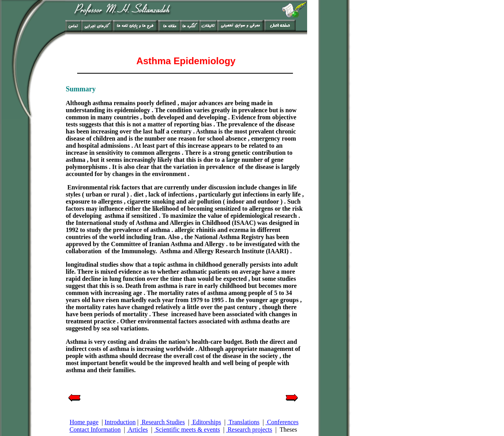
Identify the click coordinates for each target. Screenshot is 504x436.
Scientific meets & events (187, 430)
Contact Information (95, 430)
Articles (137, 430)
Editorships (206, 422)
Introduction (120, 422)
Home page (84, 422)
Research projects (249, 430)
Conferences (282, 422)
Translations (243, 422)
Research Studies (163, 422)
